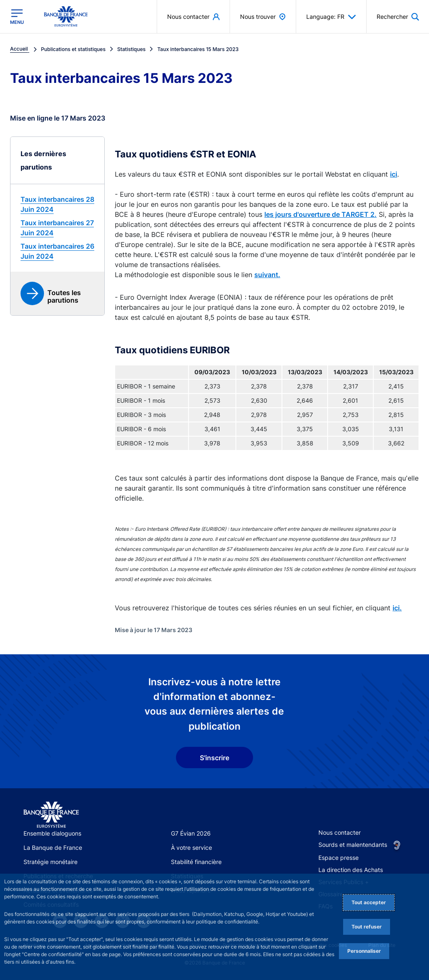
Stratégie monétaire (50, 862)
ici (394, 174)
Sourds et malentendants (353, 845)
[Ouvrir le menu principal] (17, 17)
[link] (57, 204)
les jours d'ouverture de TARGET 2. (320, 214)
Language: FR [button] (331, 17)
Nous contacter (340, 832)
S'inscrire (214, 758)
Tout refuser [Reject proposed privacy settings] (367, 927)
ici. (397, 608)
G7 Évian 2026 (191, 833)
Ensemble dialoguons (52, 833)
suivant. (267, 275)
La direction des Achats (351, 870)
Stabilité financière (196, 862)
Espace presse (339, 858)
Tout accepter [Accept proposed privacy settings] (369, 902)
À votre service (191, 848)
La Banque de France (53, 848)
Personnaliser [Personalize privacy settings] (364, 951)
